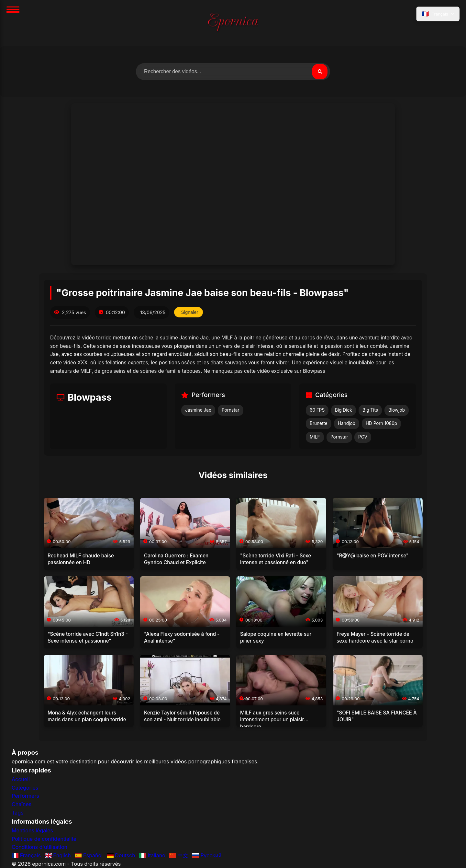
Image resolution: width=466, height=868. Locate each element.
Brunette (319, 423)
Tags (17, 813)
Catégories (25, 788)
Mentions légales (32, 830)
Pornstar (231, 410)
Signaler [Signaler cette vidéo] (189, 312)
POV (363, 437)
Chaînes (22, 804)
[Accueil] (233, 23)
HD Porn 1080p (381, 423)
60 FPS (317, 410)
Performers (25, 796)
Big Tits (370, 410)
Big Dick (344, 410)
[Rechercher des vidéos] (233, 72)
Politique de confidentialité (44, 839)
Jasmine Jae (198, 410)
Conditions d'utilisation (39, 847)
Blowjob (397, 410)
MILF (315, 437)
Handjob (347, 423)
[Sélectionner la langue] (438, 14)
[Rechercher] (320, 72)
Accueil (21, 779)
